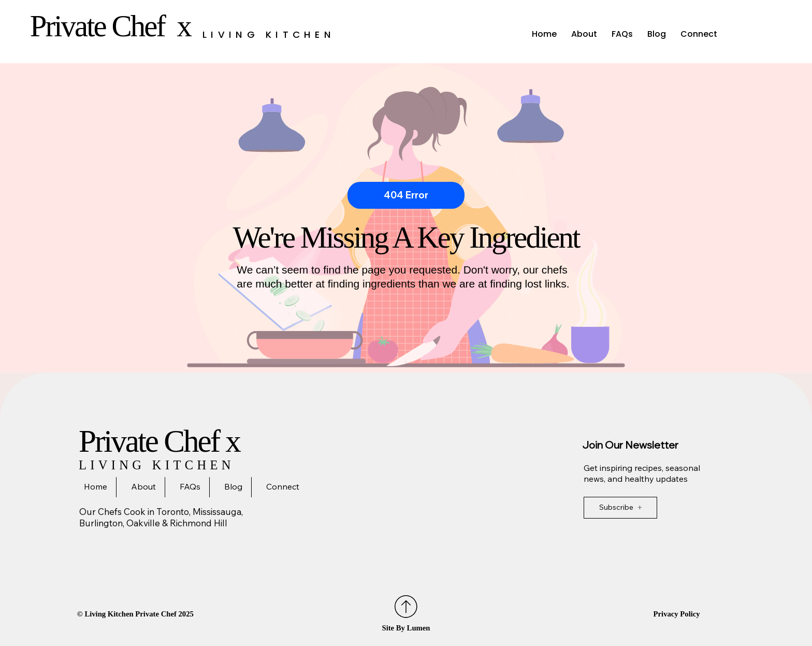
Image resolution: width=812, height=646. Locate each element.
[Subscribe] (620, 508)
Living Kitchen (269, 34)
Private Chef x (113, 26)
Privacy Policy (677, 614)
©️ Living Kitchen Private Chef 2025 (135, 614)
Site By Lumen (406, 628)
